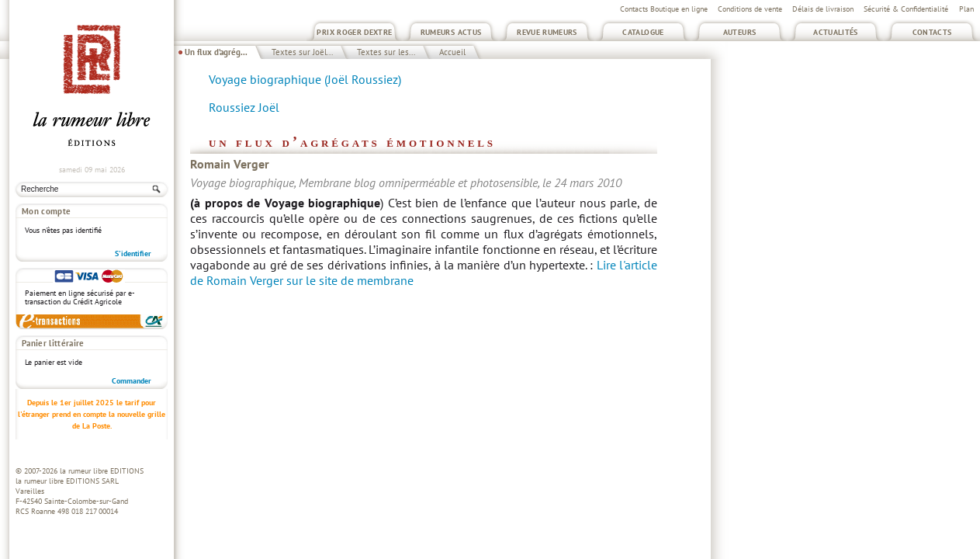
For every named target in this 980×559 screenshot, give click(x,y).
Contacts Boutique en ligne (664, 9)
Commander (132, 381)
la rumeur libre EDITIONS (102, 471)
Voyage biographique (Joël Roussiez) (305, 79)
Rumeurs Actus (451, 32)
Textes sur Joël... (302, 52)
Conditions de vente (750, 9)
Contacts (932, 32)
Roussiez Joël (244, 107)
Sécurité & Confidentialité (906, 9)
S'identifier (133, 253)
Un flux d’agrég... (216, 52)
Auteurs (740, 32)
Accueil (452, 52)
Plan (966, 9)
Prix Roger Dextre (354, 32)
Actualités (836, 32)
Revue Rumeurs (547, 32)
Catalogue (643, 32)
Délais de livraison (823, 9)
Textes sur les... (386, 52)
